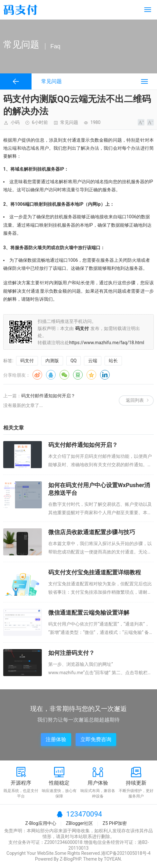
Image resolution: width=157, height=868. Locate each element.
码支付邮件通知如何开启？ (48, 396)
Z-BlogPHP (70, 859)
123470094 (84, 814)
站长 (113, 361)
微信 (64, 375)
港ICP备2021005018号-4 (126, 853)
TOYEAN (112, 859)
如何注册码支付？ (71, 653)
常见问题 (69, 122)
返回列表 (135, 400)
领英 (105, 375)
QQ (74, 361)
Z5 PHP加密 (115, 823)
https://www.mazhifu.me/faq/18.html (107, 343)
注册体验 (56, 739)
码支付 (27, 361)
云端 (93, 361)
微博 (37, 375)
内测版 (52, 361)
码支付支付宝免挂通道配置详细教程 (95, 572)
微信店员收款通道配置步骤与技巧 (92, 532)
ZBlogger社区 (79, 823)
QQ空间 (91, 375)
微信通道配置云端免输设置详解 (89, 613)
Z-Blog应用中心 (41, 823)
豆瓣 (78, 375)
